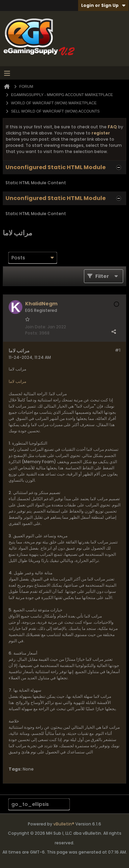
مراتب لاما (17, 381)
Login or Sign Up (103, 5)
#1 (118, 350)
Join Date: (36, 327)
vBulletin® (64, 824)
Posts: (32, 333)
